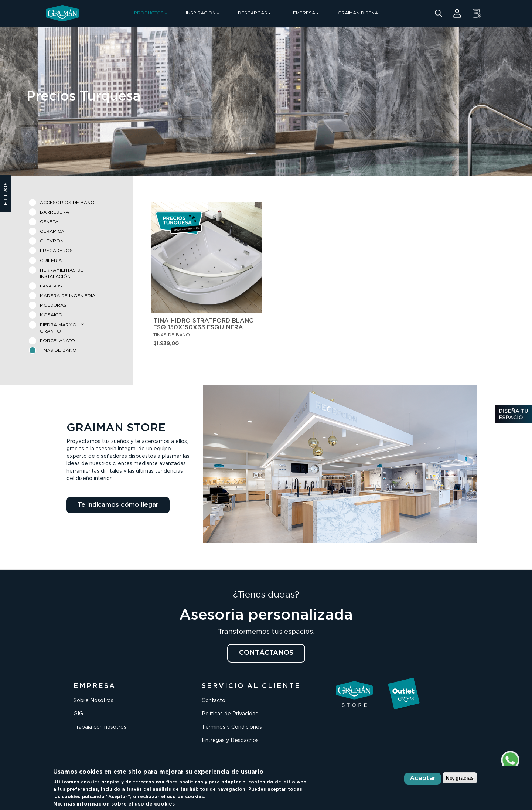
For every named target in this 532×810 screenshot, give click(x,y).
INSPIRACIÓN (203, 13)
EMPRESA (306, 13)
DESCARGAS (254, 13)
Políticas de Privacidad (230, 714)
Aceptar (423, 778)
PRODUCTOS (151, 13)
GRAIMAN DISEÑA (358, 13)
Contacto (214, 701)
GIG (78, 714)
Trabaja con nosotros (100, 727)
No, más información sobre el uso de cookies (114, 804)
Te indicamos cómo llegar (118, 505)
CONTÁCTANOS (266, 653)
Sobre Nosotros (93, 701)
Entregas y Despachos (230, 741)
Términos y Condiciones (232, 727)
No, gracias (460, 778)
